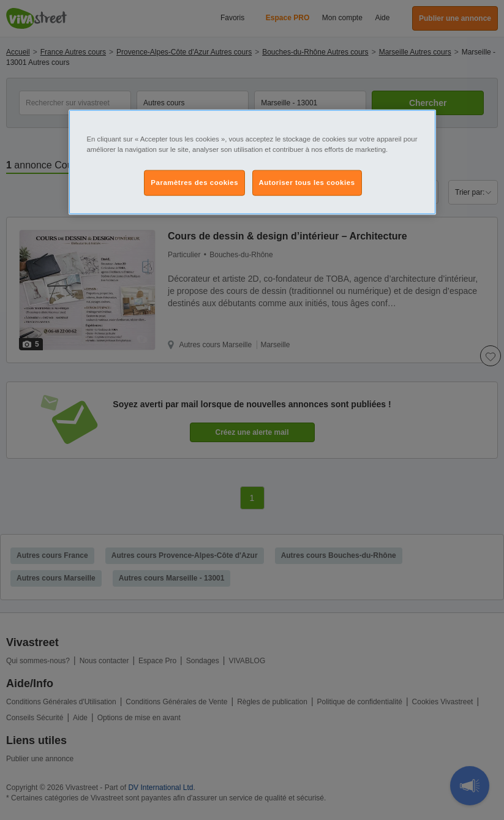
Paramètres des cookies (194, 182)
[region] (252, 162)
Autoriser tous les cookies (307, 182)
